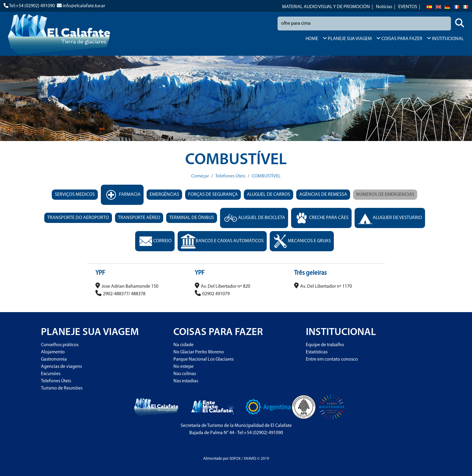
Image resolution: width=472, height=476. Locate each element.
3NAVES (250, 459)
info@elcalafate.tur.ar (84, 6)
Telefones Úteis (230, 176)
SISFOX (235, 459)
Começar (200, 176)
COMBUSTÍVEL (266, 176)
